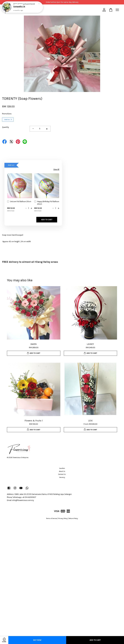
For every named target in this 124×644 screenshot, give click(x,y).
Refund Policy (73, 518)
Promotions (7, 114)
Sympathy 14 (19, 6)
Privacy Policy (63, 518)
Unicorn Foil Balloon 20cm (19, 202)
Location (62, 468)
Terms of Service (52, 518)
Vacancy (62, 477)
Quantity (5, 127)
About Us (62, 471)
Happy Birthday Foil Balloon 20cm (47, 203)
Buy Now (37, 640)
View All (56, 169)
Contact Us (62, 474)
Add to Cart (47, 220)
